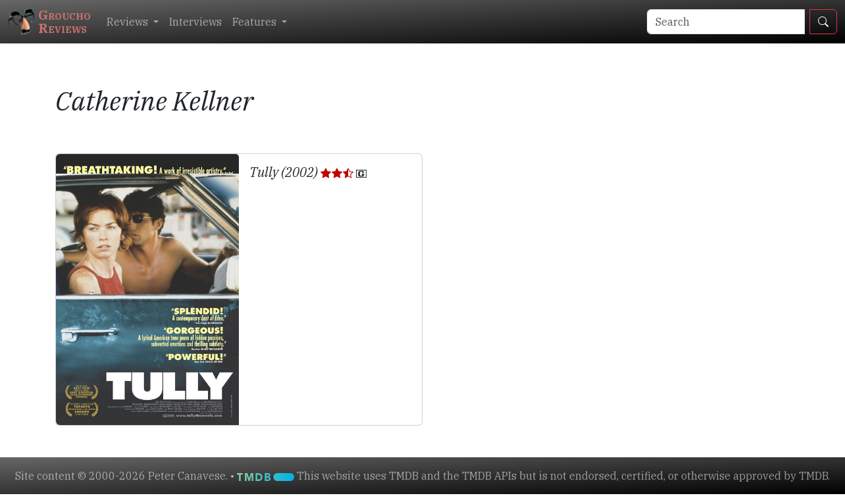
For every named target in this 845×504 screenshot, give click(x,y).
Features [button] (256, 22)
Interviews (195, 22)
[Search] (726, 22)
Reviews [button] (129, 22)
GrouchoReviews (49, 21)
